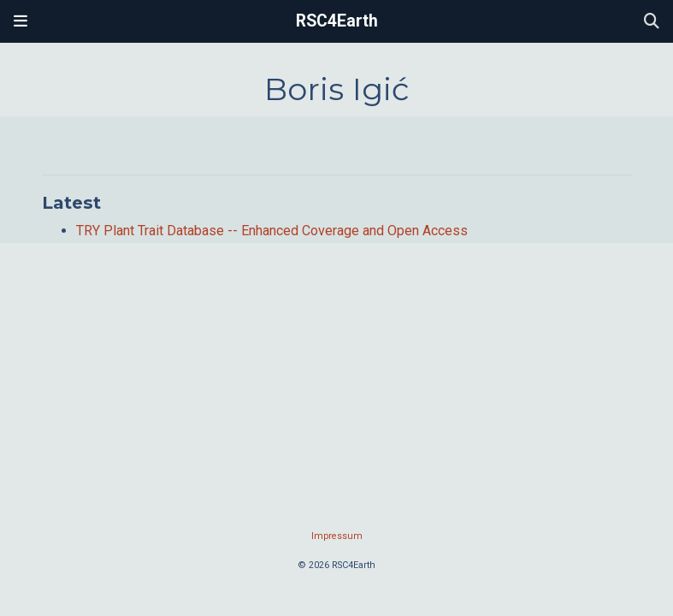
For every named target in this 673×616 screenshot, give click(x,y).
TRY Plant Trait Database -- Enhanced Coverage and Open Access (272, 231)
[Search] (652, 22)
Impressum (337, 536)
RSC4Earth (337, 21)
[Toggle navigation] (21, 21)
